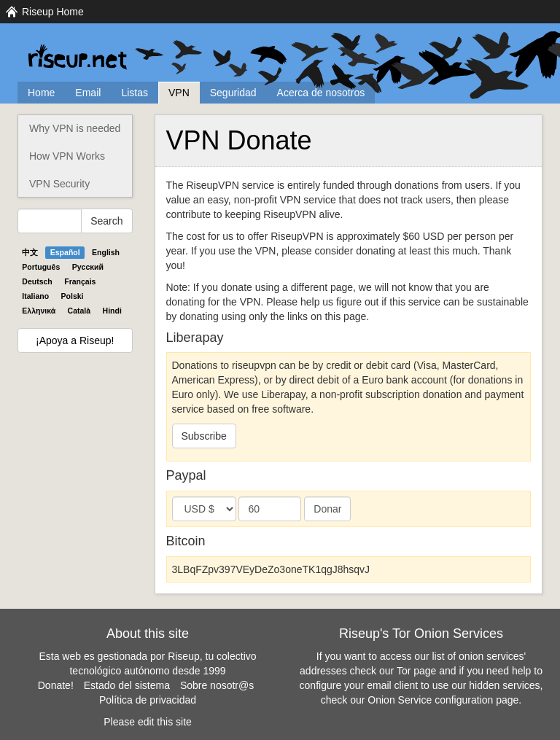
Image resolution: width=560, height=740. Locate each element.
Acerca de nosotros (321, 93)
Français (80, 281)
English (106, 252)
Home (41, 93)
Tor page (416, 671)
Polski (73, 296)
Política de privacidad (148, 700)
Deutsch (37, 281)
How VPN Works (67, 156)
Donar (327, 509)
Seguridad (233, 93)
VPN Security (59, 184)
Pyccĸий (88, 267)
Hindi (112, 311)
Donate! (56, 685)
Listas (135, 93)
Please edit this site (148, 722)
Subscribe (204, 436)
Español (65, 252)
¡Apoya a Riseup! (75, 340)
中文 (30, 252)
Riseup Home (53, 12)
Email (88, 93)
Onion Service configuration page (443, 700)
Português (41, 267)
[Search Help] (50, 221)
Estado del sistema (127, 685)
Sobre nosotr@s (217, 685)
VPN (179, 93)
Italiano (35, 296)
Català (79, 311)
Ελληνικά (39, 311)
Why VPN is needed (75, 128)
